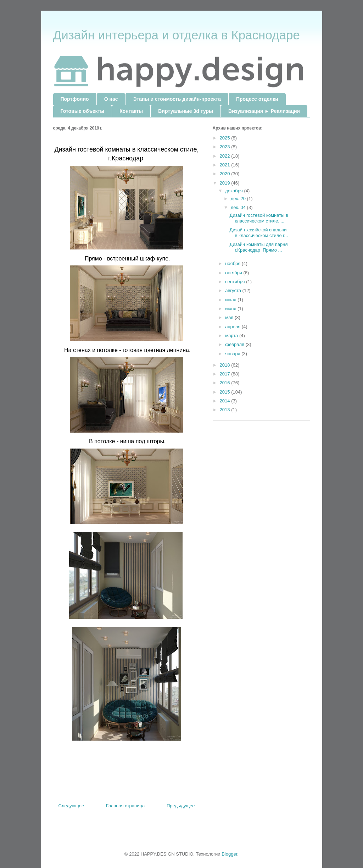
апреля (233, 327)
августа (234, 290)
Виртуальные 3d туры (186, 111)
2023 (226, 147)
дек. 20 (239, 199)
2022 (226, 156)
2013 (226, 410)
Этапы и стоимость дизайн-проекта (177, 99)
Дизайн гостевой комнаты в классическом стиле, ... (259, 218)
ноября (233, 263)
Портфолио (75, 99)
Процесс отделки (257, 99)
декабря (234, 191)
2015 (226, 392)
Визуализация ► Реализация (264, 111)
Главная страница (125, 806)
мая (230, 317)
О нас (111, 99)
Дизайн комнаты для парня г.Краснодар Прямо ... (259, 247)
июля (231, 300)
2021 (226, 165)
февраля (235, 344)
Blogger (229, 854)
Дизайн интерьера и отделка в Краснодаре (177, 35)
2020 (226, 174)
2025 (226, 138)
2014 (226, 401)
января (233, 354)
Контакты (131, 111)
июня (231, 309)
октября (234, 273)
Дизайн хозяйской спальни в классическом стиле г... (259, 233)
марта (232, 336)
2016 (226, 383)
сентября (236, 282)
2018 (226, 365)
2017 (226, 374)
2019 (226, 183)
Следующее (71, 806)
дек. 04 (239, 207)
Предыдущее (181, 806)
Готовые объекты (83, 111)
